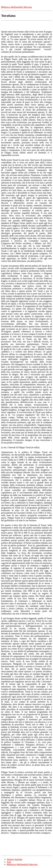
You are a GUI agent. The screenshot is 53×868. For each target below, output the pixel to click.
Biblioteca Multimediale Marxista (22, 864)
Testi (9, 862)
